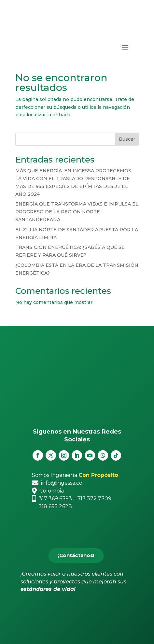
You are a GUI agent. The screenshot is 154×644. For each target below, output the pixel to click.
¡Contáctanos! (76, 555)
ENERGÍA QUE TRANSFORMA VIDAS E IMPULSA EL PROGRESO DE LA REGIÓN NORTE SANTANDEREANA (77, 212)
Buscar (127, 139)
